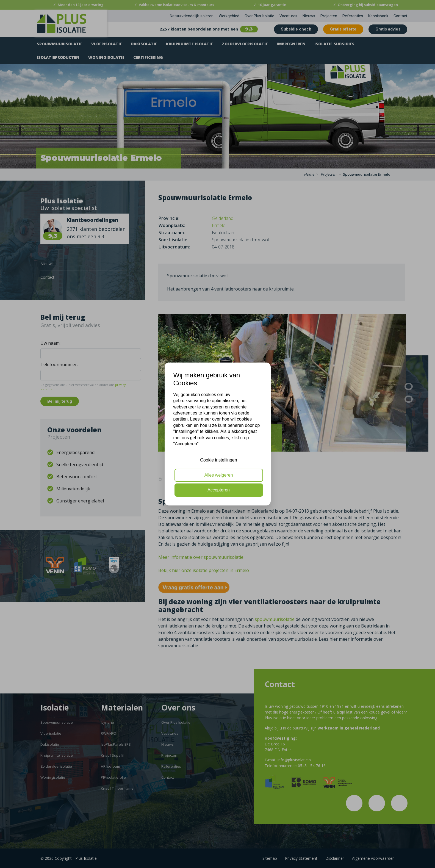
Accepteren (219, 490)
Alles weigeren (218, 475)
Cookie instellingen (218, 460)
